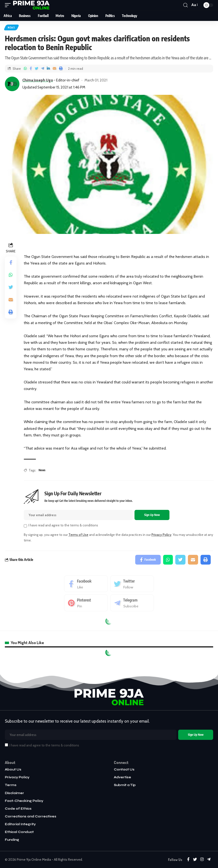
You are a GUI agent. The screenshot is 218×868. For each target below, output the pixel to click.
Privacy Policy (161, 535)
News (11, 27)
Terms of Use (78, 535)
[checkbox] (25, 526)
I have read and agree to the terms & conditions (63, 525)
